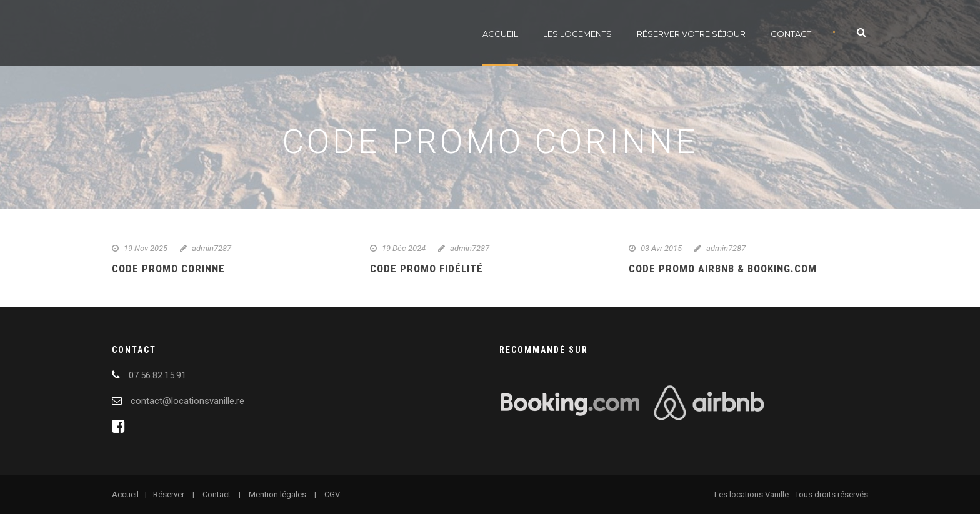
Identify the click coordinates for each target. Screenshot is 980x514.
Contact (791, 34)
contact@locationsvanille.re (187, 401)
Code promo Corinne (168, 269)
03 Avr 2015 (661, 248)
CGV (332, 494)
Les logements (577, 34)
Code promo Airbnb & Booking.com (723, 269)
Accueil (500, 34)
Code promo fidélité (427, 269)
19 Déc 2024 (404, 248)
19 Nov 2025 (146, 248)
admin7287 (212, 248)
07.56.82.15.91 (157, 375)
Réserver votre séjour (691, 34)
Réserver (169, 494)
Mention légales (277, 494)
